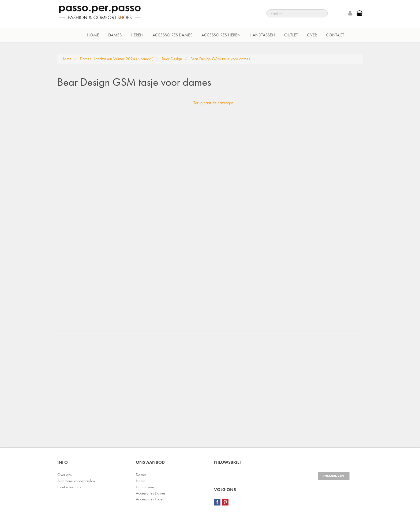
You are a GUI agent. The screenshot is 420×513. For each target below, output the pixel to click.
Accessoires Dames (172, 35)
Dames (115, 35)
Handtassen (262, 35)
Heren (137, 35)
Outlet (291, 35)
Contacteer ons (69, 487)
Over (312, 35)
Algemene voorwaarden (76, 481)
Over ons (64, 475)
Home (93, 35)
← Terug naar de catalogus (211, 103)
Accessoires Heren (221, 35)
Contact (335, 35)
